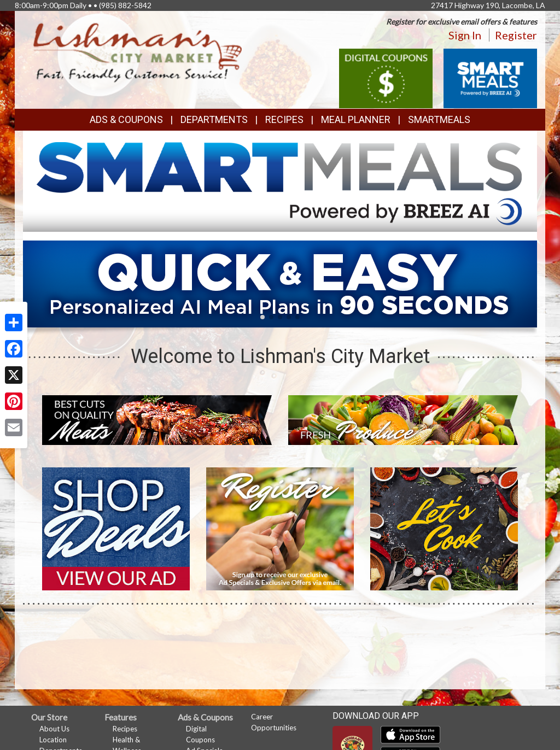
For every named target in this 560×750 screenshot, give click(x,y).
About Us (54, 729)
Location (53, 740)
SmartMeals (439, 119)
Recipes (284, 119)
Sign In (465, 35)
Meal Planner (356, 119)
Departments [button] (214, 119)
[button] (262, 317)
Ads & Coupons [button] (126, 119)
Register (516, 35)
